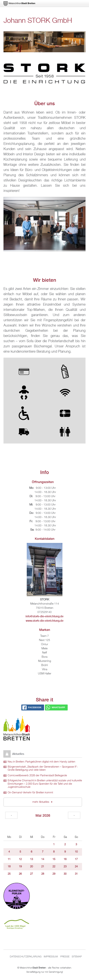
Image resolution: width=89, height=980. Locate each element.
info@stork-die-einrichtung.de (44, 616)
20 (31, 867)
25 (9, 874)
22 (54, 867)
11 (9, 859)
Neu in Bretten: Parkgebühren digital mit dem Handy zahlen (41, 762)
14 (43, 859)
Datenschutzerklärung (26, 957)
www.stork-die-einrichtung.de (45, 621)
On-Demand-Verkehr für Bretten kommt (30, 793)
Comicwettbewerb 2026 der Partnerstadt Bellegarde (37, 776)
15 (54, 859)
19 (20, 867)
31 (76, 874)
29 (54, 874)
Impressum (51, 957)
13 (31, 859)
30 (65, 874)
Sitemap (77, 957)
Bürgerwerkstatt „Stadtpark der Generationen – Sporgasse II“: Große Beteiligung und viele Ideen (43, 769)
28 (43, 874)
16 (65, 859)
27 (31, 874)
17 (76, 859)
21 (43, 867)
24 (76, 867)
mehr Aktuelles (41, 802)
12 (20, 859)
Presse (65, 957)
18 (9, 867)
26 (20, 874)
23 (65, 867)
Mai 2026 (43, 815)
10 (76, 852)
